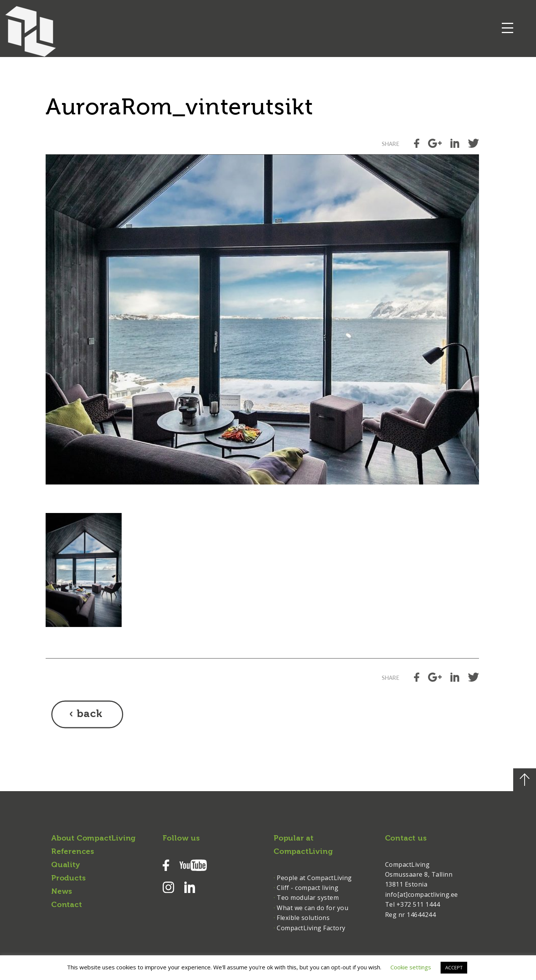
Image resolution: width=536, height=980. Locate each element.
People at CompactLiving (314, 878)
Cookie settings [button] (411, 967)
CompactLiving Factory (311, 928)
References (73, 852)
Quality (66, 865)
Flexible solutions (303, 918)
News (62, 892)
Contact (67, 905)
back (90, 714)
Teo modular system (308, 898)
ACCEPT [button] (454, 967)
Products (68, 879)
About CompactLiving (94, 839)
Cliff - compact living (308, 888)
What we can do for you (312, 908)
